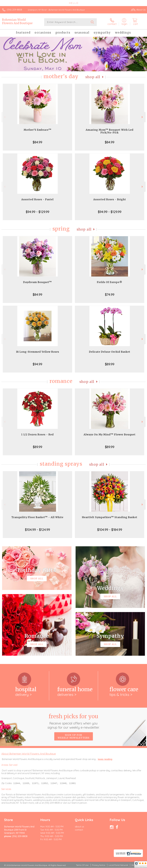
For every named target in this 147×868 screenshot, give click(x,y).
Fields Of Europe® (110, 282)
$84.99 (37, 142)
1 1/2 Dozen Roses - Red (37, 434)
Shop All (93, 77)
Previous (4, 117)
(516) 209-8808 (14, 10)
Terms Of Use (82, 865)
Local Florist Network (118, 865)
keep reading (105, 759)
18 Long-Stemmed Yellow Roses (38, 352)
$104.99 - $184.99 (110, 530)
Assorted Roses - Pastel (37, 199)
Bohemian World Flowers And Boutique (17, 21)
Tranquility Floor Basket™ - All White (37, 517)
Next (143, 117)
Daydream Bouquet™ (37, 282)
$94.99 (37, 364)
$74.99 (110, 294)
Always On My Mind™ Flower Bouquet (110, 434)
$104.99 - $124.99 (37, 530)
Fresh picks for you (74, 721)
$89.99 (110, 364)
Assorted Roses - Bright (110, 199)
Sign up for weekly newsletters (74, 736)
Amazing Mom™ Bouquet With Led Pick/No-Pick (110, 131)
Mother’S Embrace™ (38, 130)
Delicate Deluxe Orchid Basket (110, 352)
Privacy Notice (99, 865)
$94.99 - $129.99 (38, 212)
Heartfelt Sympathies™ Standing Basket (110, 517)
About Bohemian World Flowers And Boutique (29, 754)
